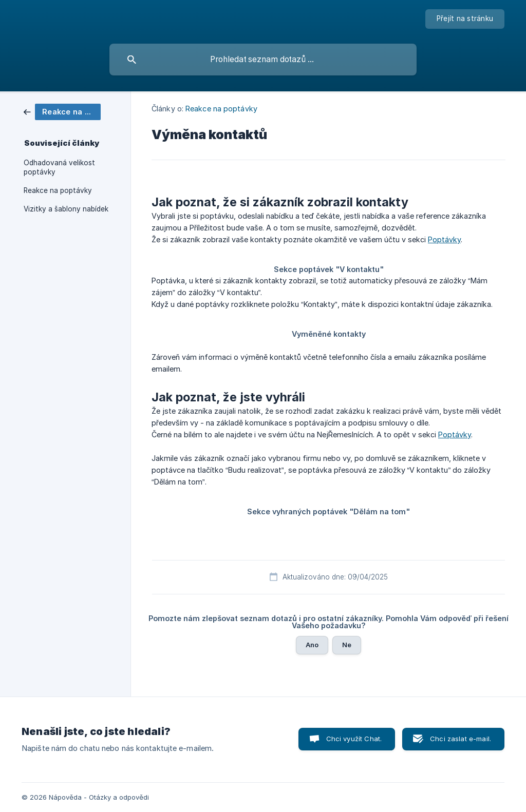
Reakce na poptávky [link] (58, 190)
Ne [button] (347, 645)
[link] (62, 111)
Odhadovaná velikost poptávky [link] (59, 167)
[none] (465, 19)
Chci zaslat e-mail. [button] (461, 739)
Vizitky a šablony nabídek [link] (66, 209)
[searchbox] (263, 60)
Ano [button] (312, 645)
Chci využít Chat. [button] (354, 739)
